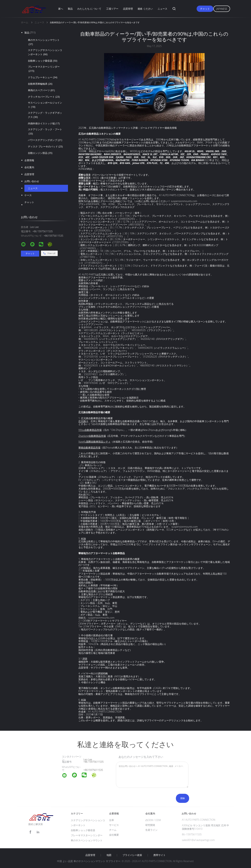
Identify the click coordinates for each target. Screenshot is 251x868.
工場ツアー (112, 9)
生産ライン (151, 830)
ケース (28, 195)
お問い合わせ (32, 181)
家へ (61, 9)
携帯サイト (159, 855)
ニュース (162, 9)
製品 (70, 9)
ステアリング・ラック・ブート (45, 132)
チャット (205, 9)
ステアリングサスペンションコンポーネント (45, 52)
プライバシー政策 (132, 855)
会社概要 (114, 835)
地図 (109, 855)
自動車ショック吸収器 (43, 61)
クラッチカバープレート (44, 97)
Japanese (222, 9)
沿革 (112, 820)
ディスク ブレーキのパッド (45, 147)
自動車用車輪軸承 (40, 84)
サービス (114, 825)
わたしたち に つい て (89, 9)
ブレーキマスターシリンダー (44, 69)
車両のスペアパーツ (41, 90)
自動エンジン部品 (40, 153)
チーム (113, 830)
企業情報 (29, 160)
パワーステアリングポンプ (45, 140)
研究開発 (150, 825)
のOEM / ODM (153, 820)
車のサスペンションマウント (44, 42)
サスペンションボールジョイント (45, 105)
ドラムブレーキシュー (43, 77)
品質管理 (128, 9)
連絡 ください (145, 9)
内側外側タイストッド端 (44, 123)
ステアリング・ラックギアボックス (45, 115)
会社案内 (29, 167)
